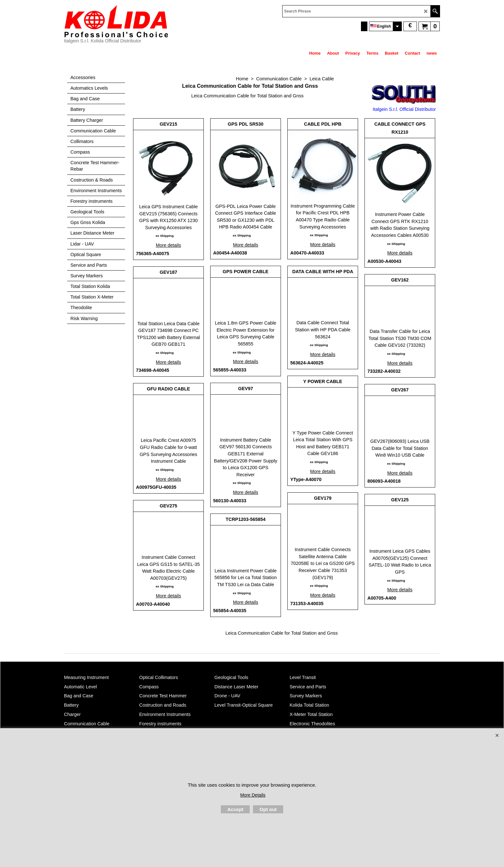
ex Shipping (165, 236)
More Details (253, 795)
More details (168, 245)
